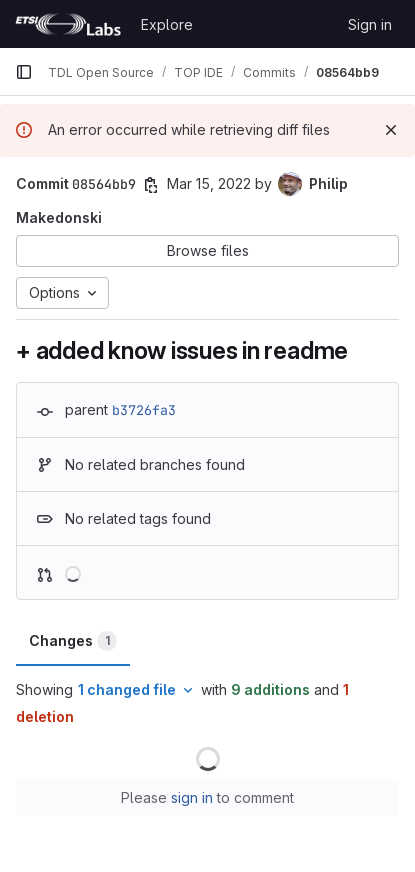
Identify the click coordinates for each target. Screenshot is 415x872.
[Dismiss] (391, 130)
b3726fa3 (144, 410)
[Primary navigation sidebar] (24, 72)
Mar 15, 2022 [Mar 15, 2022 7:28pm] (209, 183)
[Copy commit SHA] (151, 185)
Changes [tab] (73, 641)
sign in (192, 797)
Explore (167, 24)
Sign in (370, 24)
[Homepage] (68, 24)
